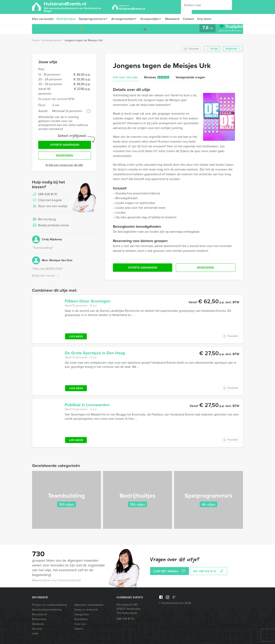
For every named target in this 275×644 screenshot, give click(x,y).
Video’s (79, 629)
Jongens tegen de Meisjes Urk (83, 40)
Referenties (39, 619)
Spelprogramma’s (92, 19)
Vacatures (38, 624)
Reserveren (65, 157)
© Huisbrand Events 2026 (175, 603)
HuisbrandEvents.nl (77, 7)
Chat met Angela (47, 201)
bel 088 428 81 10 (209, 572)
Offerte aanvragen (65, 145)
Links (35, 634)
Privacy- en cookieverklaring (49, 605)
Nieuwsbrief (39, 614)
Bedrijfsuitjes (67, 19)
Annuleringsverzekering (47, 610)
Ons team (209, 19)
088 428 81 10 (228, 29)
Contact (193, 19)
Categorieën (82, 614)
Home (36, 40)
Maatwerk (176, 19)
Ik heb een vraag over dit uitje (64, 166)
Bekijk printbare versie (51, 226)
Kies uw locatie (43, 19)
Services (37, 629)
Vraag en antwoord (86, 610)
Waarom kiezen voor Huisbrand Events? (56, 580)
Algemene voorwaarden (89, 605)
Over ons (80, 624)
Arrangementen (124, 19)
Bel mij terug (44, 221)
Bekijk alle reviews (46, 277)
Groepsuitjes (152, 19)
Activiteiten (81, 619)
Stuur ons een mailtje (50, 207)
